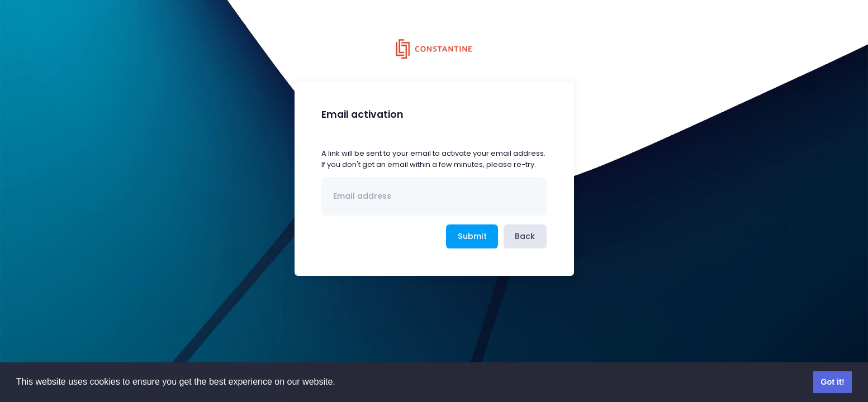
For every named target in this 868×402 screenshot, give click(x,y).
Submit (472, 236)
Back (525, 236)
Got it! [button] (832, 382)
